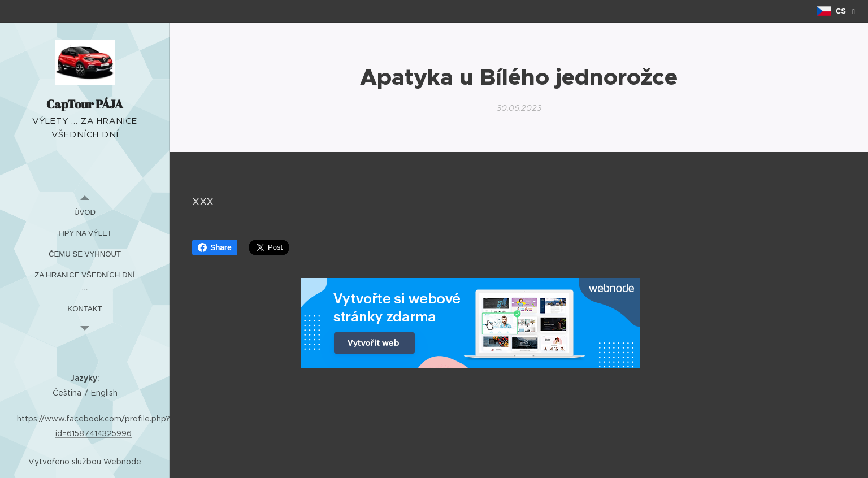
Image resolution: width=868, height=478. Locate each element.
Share (215, 247)
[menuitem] (85, 212)
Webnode (122, 462)
